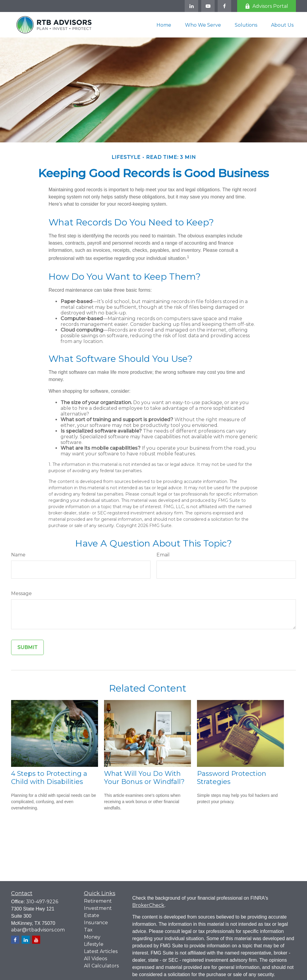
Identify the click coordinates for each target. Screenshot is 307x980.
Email (163, 555)
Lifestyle (94, 944)
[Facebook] (224, 6)
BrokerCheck (148, 905)
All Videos (95, 959)
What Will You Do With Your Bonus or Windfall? (144, 778)
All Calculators (101, 966)
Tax (88, 930)
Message (21, 593)
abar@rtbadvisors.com (38, 930)
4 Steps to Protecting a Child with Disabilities (49, 778)
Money (92, 937)
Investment (98, 908)
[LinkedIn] (191, 6)
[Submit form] (27, 647)
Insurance (96, 923)
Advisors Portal (267, 6)
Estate (92, 915)
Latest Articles (101, 951)
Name (18, 555)
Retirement (98, 901)
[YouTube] (208, 6)
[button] (164, 25)
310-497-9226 (42, 902)
